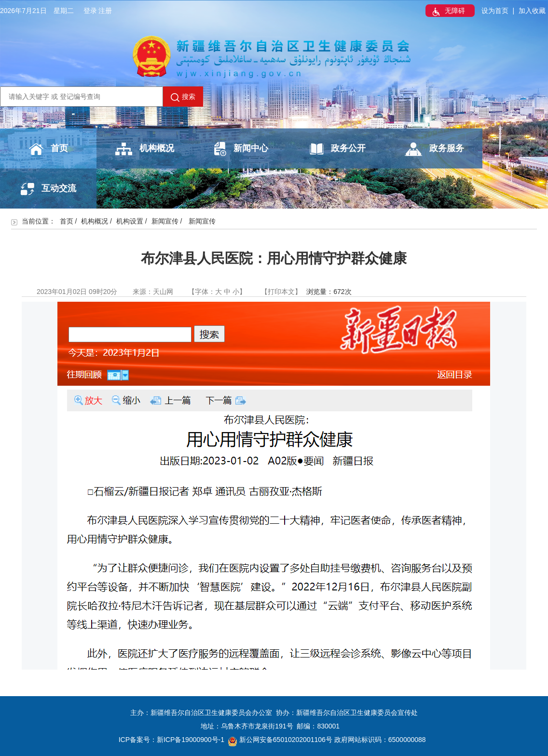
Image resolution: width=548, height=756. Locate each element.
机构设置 (130, 221)
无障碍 (448, 12)
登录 (90, 11)
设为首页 (495, 11)
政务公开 (338, 149)
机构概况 (145, 149)
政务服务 (434, 149)
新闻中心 (241, 149)
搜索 (183, 97)
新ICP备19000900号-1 (191, 740)
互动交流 (48, 189)
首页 (48, 149)
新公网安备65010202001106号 (280, 740)
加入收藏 (532, 11)
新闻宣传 (165, 221)
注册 (105, 11)
